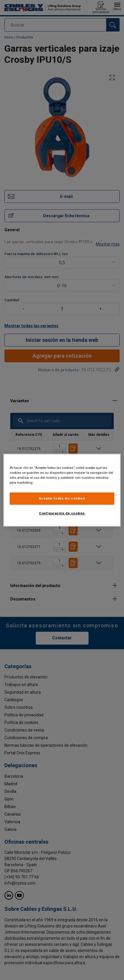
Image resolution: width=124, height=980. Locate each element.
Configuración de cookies (62, 513)
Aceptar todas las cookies (62, 498)
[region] (62, 490)
